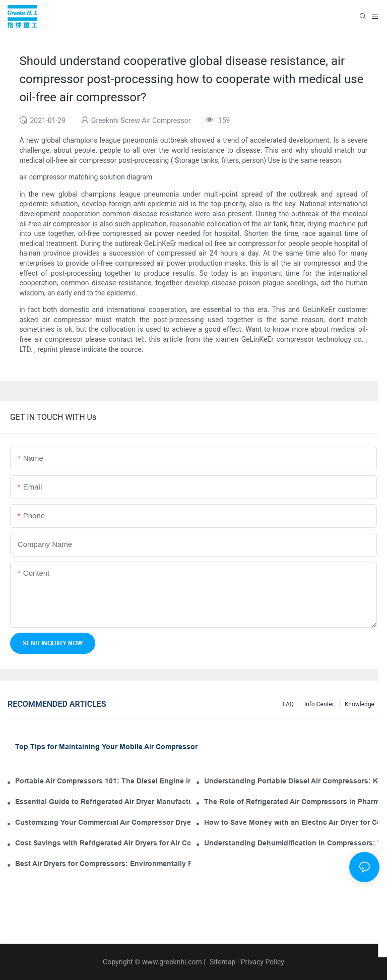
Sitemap (221, 962)
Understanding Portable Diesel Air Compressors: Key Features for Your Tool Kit (292, 781)
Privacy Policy (263, 962)
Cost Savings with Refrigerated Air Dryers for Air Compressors (103, 843)
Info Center (319, 704)
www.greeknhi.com (172, 962)
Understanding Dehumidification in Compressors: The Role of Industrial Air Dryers (292, 843)
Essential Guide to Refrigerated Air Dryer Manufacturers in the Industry (103, 802)
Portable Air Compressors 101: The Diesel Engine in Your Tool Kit (103, 781)
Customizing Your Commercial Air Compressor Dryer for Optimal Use (103, 822)
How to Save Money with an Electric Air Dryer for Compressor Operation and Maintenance (292, 822)
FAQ (288, 704)
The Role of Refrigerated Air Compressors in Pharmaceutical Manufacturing (292, 802)
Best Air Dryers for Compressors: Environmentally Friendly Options (103, 864)
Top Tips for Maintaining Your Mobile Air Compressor (106, 747)
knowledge (360, 704)
